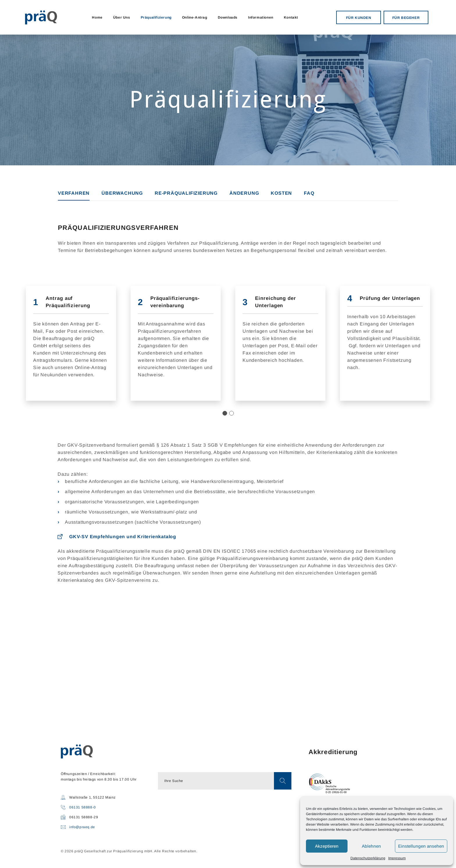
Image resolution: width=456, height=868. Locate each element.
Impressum (397, 858)
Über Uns (122, 17)
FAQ (309, 193)
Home (97, 17)
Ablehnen (371, 846)
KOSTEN (281, 193)
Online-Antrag (195, 17)
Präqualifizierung (156, 17)
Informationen (261, 17)
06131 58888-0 (83, 807)
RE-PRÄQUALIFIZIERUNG (186, 193)
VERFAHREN (74, 193)
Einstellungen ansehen (421, 846)
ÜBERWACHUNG (122, 193)
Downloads (228, 17)
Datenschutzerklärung (368, 858)
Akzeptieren (327, 846)
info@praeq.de (82, 827)
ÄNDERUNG (244, 193)
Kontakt (291, 17)
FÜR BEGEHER (406, 18)
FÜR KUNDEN (359, 18)
